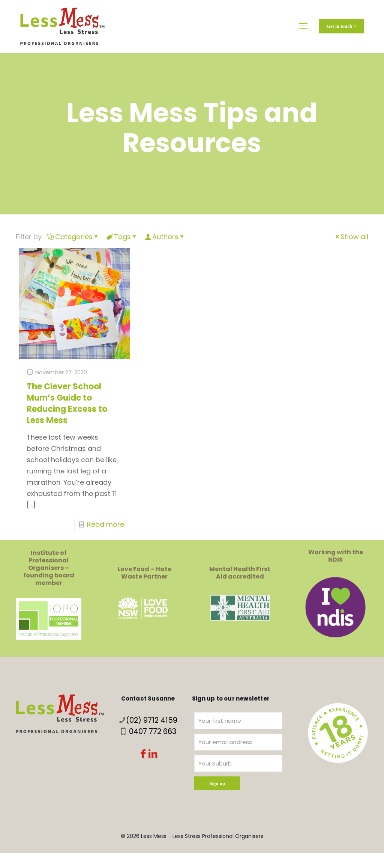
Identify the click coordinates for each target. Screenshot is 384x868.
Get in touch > (341, 26)
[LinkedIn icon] (153, 755)
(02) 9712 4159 (152, 720)
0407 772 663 (153, 731)
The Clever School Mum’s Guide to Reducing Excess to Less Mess (67, 403)
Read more (106, 524)
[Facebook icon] (143, 755)
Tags (122, 237)
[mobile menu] (303, 26)
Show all (351, 237)
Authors (165, 237)
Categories (73, 237)
